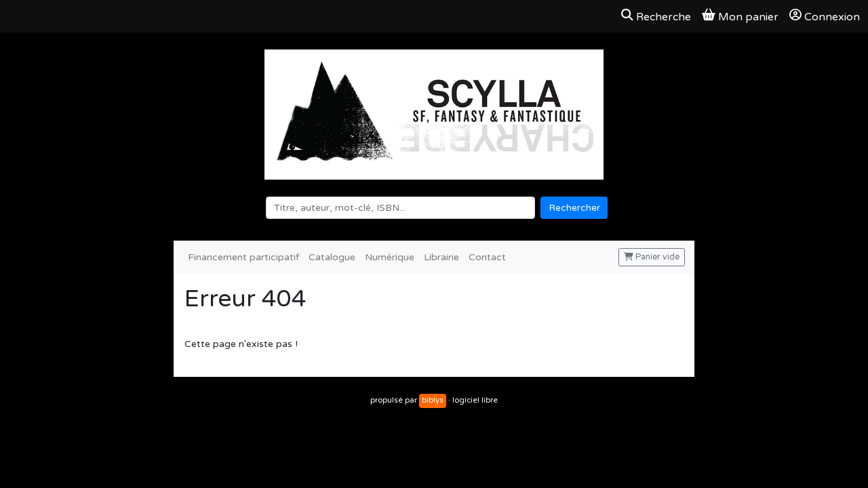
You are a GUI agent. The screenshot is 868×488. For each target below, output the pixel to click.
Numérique (390, 257)
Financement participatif (243, 257)
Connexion (825, 16)
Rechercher (574, 208)
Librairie (441, 257)
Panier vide (652, 257)
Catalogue (332, 257)
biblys (433, 400)
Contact (487, 257)
